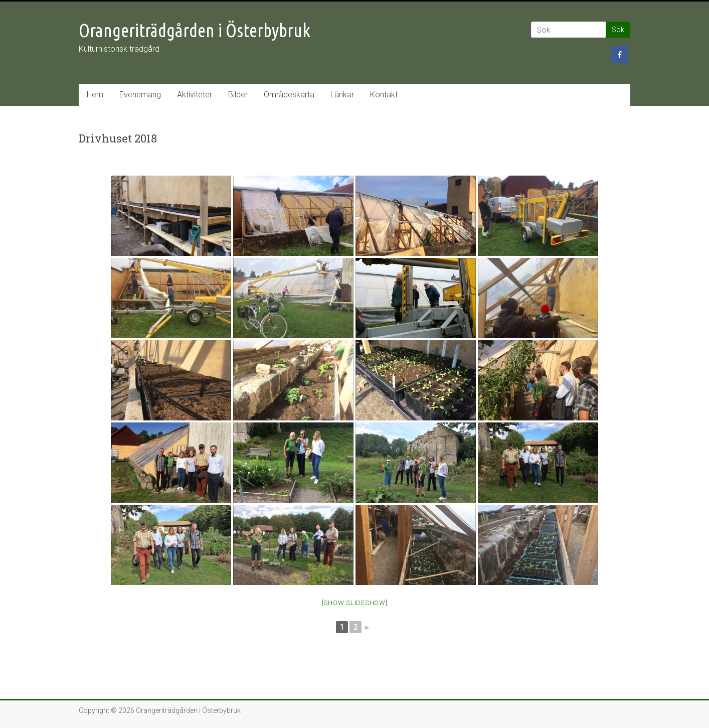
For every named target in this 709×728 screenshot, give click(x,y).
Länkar (342, 95)
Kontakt (384, 95)
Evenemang (140, 95)
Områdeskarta (289, 95)
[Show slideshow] (355, 603)
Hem (95, 95)
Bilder (238, 95)
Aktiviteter (195, 95)
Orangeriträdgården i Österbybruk (195, 30)
